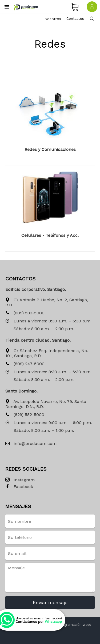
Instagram (20, 480)
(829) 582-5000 (25, 415)
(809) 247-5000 (25, 364)
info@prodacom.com (31, 444)
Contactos (75, 19)
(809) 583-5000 (25, 313)
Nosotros (53, 19)
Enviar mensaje (50, 602)
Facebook (19, 487)
